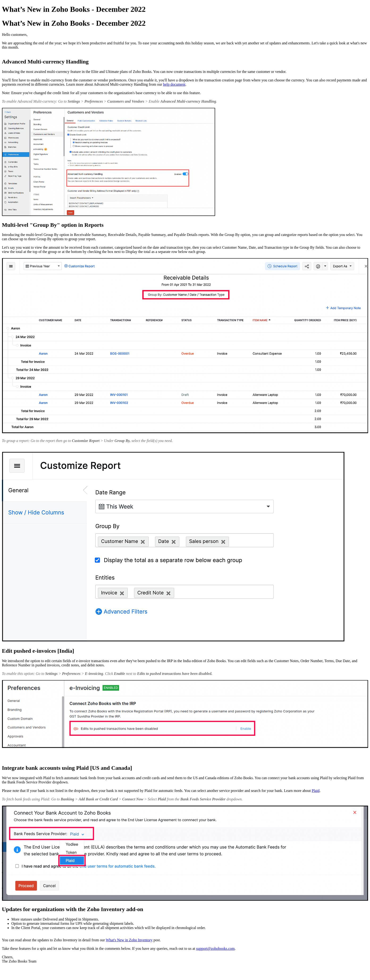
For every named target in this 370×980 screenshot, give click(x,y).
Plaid (316, 791)
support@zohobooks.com (215, 948)
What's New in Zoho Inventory (129, 940)
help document (174, 84)
